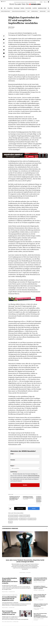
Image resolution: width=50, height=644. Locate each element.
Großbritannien (23, 519)
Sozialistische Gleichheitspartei (19, 11)
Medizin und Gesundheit (25, 516)
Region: (12, 466)
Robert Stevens (11, 27)
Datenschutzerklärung (34, 476)
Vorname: (13, 460)
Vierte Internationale (6, 11)
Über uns (45, 2)
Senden (25, 485)
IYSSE (28, 11)
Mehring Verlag (35, 11)
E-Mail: (12, 454)
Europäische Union (32, 519)
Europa (10, 522)
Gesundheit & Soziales (13, 519)
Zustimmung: (14, 472)
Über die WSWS (43, 11)
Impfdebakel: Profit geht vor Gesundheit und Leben (28, 497)
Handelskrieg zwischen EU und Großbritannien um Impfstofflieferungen (15, 498)
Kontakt (41, 2)
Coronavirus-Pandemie (13, 516)
